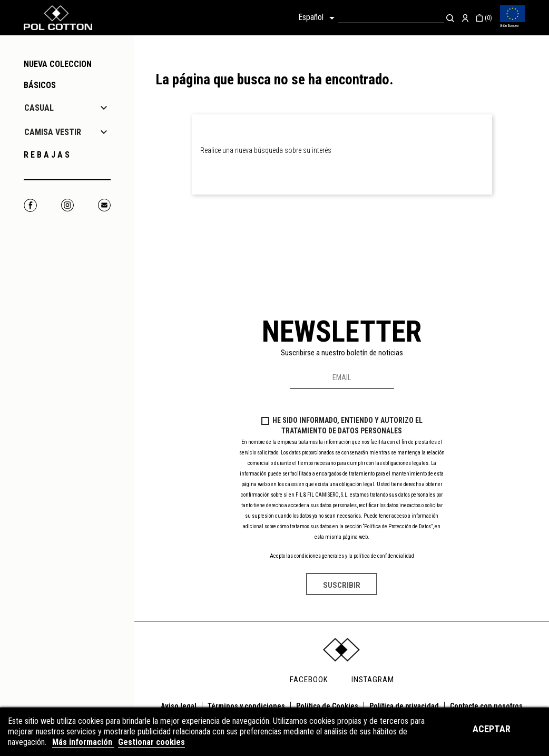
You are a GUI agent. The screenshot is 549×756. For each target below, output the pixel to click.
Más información (83, 742)
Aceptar (492, 729)
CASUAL (39, 108)
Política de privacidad (404, 706)
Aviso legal (179, 706)
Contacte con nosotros (486, 706)
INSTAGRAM (373, 680)
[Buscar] (391, 18)
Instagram (67, 205)
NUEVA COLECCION (58, 64)
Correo (104, 205)
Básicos (40, 85)
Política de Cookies (327, 706)
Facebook (30, 205)
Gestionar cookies (151, 742)
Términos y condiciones (246, 706)
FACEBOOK (309, 680)
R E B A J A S (47, 155)
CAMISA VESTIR (53, 132)
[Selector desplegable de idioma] (318, 18)
